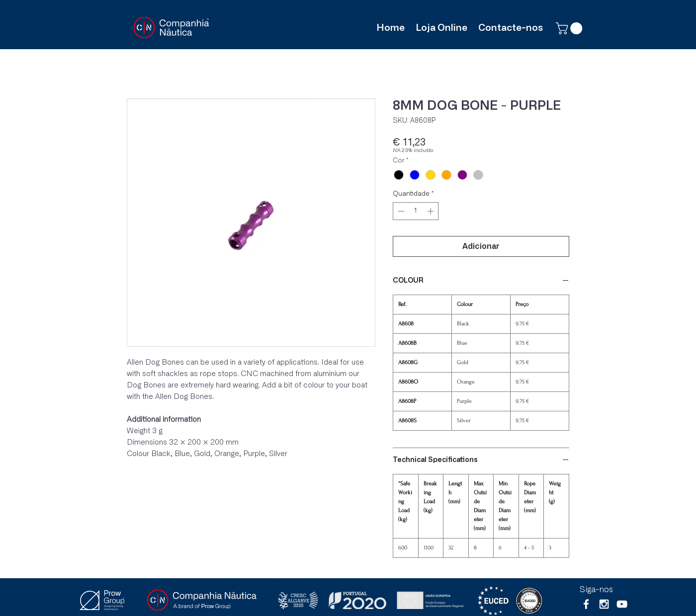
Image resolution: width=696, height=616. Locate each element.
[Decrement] (400, 211)
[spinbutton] (416, 211)
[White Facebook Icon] (586, 604)
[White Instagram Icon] (604, 604)
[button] (570, 28)
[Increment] (432, 211)
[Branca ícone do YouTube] (622, 604)
